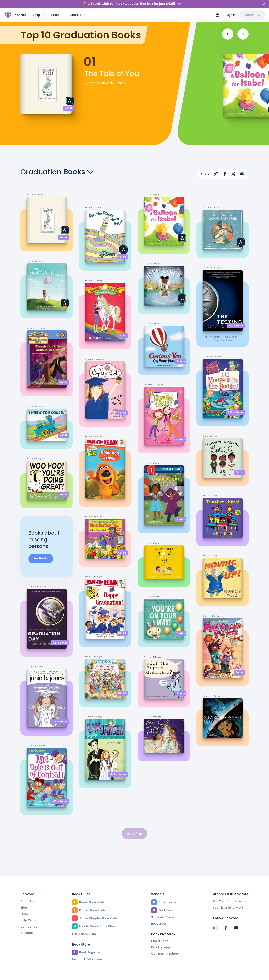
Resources (159, 916)
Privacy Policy (98, 975)
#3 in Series (60, 635)
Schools (77, 15)
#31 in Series (118, 766)
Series (69, 100)
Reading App (161, 939)
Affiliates (27, 925)
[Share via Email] (242, 166)
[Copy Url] (216, 166)
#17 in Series (59, 714)
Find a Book (160, 933)
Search (253, 15)
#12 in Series (235, 404)
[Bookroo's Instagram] (215, 920)
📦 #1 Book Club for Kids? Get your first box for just (132, 4)
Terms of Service (66, 975)
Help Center (29, 912)
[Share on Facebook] (225, 166)
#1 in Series (60, 793)
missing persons (213, 329)
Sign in (231, 15)
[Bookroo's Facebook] (226, 920)
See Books (41, 551)
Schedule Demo (163, 909)
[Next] (243, 26)
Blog (24, 900)
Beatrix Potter (113, 75)
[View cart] (218, 15)
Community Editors (165, 946)
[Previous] (228, 26)
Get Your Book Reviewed (231, 893)
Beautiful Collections (87, 952)
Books (57, 15)
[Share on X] (233, 166)
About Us (27, 893)
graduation (231, 329)
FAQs (24, 906)
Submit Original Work (228, 900)
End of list (134, 826)
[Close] (264, 4)
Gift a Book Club (84, 926)
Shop (38, 15)
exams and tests (223, 332)
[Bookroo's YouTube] (236, 920)
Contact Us (29, 919)
